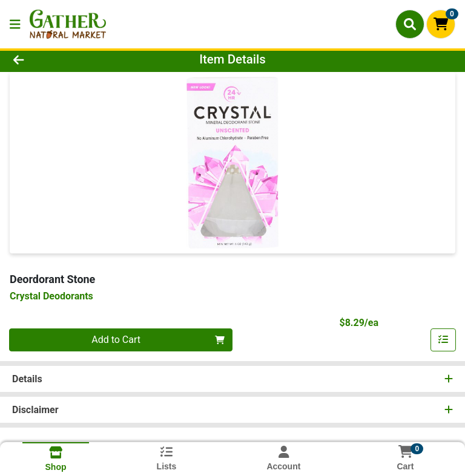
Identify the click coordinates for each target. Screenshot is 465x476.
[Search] (410, 24)
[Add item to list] (443, 340)
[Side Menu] (15, 24)
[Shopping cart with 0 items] (441, 24)
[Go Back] (65, 59)
